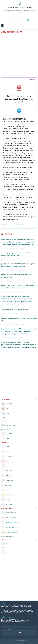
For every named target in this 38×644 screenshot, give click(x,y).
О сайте (19, 635)
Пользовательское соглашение (19, 627)
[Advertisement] (19, 56)
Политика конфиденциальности (19, 630)
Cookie (19, 632)
